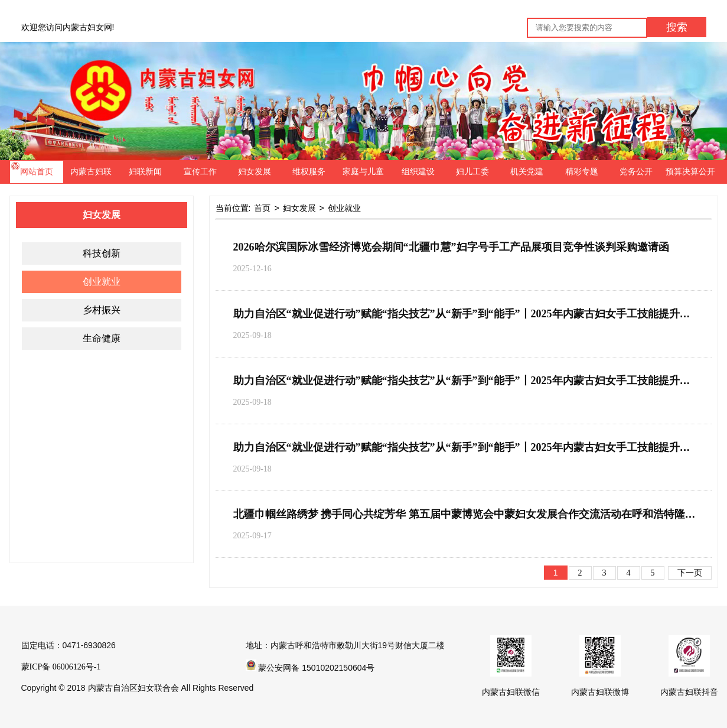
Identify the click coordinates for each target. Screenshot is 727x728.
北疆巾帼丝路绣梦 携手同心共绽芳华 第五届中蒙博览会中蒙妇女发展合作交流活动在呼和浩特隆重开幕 (475, 514)
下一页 (690, 573)
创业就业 (344, 208)
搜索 (677, 27)
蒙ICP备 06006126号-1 (61, 667)
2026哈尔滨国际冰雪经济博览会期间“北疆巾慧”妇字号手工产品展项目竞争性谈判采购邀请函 (451, 247)
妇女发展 (299, 208)
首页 (262, 208)
